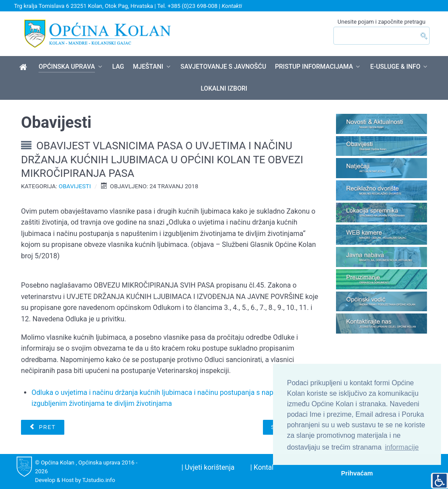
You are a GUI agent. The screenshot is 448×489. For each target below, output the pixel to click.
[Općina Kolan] (25, 67)
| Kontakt (264, 467)
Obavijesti (75, 186)
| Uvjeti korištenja (208, 467)
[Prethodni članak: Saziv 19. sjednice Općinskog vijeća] (42, 427)
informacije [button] (402, 447)
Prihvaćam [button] (357, 473)
